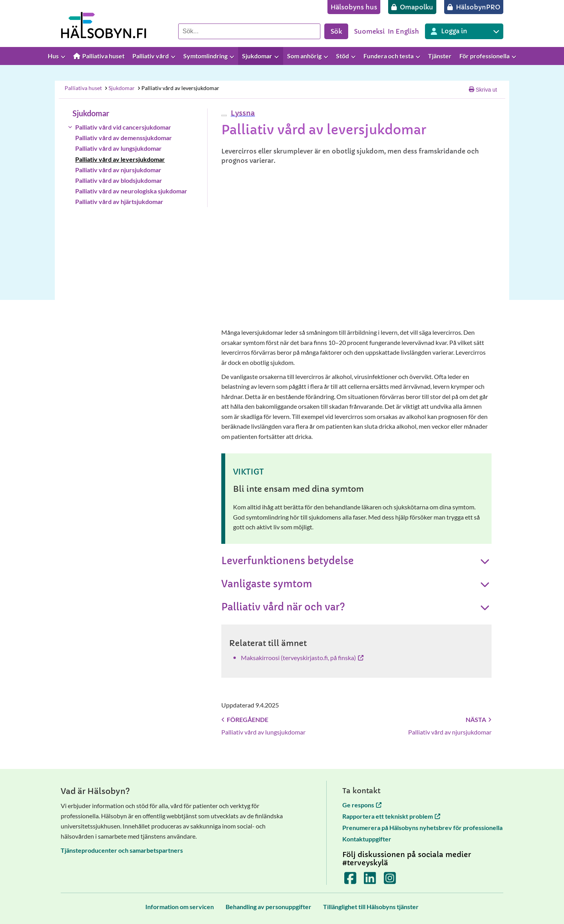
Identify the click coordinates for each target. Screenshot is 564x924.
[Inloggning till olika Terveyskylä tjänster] (464, 31)
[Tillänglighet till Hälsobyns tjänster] (371, 907)
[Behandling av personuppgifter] (268, 907)
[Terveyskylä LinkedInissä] (370, 881)
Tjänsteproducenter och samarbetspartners (122, 850)
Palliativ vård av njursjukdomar (118, 170)
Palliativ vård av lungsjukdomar (118, 148)
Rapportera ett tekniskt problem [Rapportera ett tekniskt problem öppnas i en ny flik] (391, 816)
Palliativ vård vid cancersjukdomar (123, 127)
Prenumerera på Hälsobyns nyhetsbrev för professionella (422, 827)
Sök (336, 31)
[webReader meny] (224, 115)
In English (403, 31)
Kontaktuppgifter (367, 839)
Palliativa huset (83, 88)
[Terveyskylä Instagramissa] (390, 881)
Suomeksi (369, 31)
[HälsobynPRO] (474, 7)
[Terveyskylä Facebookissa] (350, 881)
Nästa (479, 719)
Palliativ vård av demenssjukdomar (124, 138)
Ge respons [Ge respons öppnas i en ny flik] (362, 805)
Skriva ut (483, 90)
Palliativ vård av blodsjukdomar (119, 180)
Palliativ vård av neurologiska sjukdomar (131, 191)
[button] (242, 113)
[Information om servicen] (180, 907)
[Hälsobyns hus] (354, 7)
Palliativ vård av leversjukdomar (178, 88)
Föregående (245, 719)
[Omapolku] (412, 7)
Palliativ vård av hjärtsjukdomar (119, 201)
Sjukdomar (119, 88)
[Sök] (249, 31)
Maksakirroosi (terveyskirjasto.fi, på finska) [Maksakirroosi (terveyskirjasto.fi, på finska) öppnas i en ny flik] (302, 658)
